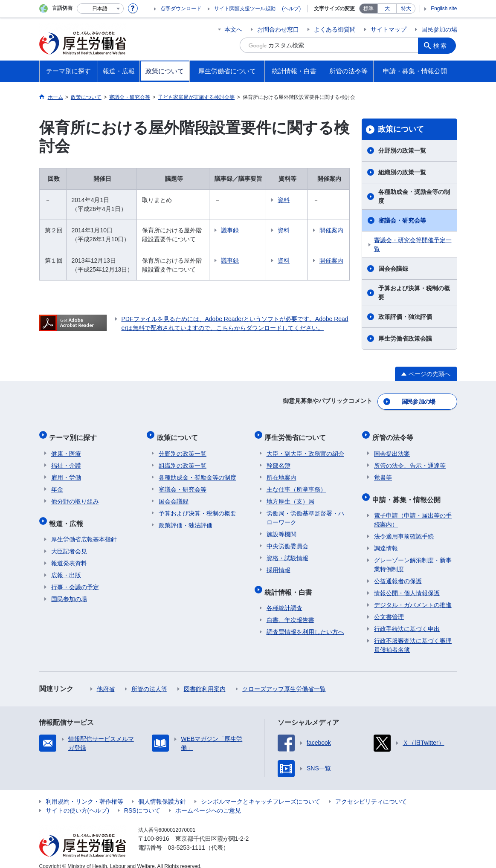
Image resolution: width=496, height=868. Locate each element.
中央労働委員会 (287, 541)
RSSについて (142, 801)
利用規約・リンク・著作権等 (84, 792)
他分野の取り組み (75, 496)
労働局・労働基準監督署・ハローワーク (305, 512)
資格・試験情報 (287, 553)
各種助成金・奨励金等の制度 (414, 196)
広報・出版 (66, 566)
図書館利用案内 (205, 680)
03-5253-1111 (187, 838)
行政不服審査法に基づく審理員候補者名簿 (413, 636)
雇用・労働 (66, 472)
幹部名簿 (278, 460)
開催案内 (333, 235)
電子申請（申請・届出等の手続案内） (413, 511)
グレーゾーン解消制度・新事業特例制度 (413, 555)
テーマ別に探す (75, 434)
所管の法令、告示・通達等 (410, 460)
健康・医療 (66, 448)
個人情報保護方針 (162, 792)
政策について (401, 129)
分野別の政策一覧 (402, 150)
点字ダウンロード (181, 9)
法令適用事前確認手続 (404, 527)
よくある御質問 (335, 29)
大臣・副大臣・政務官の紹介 (305, 448)
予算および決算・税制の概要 (414, 293)
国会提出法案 (392, 448)
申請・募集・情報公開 (408, 492)
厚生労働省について (297, 434)
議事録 (243, 230)
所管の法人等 (149, 680)
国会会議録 (393, 269)
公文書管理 (389, 608)
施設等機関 (281, 529)
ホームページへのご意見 (208, 801)
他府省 (106, 680)
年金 (57, 484)
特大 (406, 9)
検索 (442, 45)
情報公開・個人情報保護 (407, 584)
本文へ (233, 29)
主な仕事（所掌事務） (296, 484)
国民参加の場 (439, 29)
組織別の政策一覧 (402, 172)
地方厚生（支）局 (290, 496)
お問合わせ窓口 (278, 29)
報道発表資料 (69, 554)
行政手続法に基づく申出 (407, 619)
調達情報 (386, 539)
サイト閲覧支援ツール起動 (245, 9)
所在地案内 (281, 472)
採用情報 (278, 564)
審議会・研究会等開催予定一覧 (413, 244)
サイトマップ (389, 29)
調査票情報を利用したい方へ (305, 622)
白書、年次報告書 (290, 610)
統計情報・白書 (290, 584)
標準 (368, 9)
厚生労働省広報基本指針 (84, 530)
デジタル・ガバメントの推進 (413, 596)
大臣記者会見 (69, 542)
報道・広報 (68, 516)
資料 (297, 200)
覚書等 (383, 472)
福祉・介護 (66, 460)
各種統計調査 (284, 599)
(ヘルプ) (291, 9)
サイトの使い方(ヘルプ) (77, 801)
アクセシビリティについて (371, 792)
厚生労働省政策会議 (405, 339)
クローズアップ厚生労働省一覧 (284, 680)
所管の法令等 (394, 434)
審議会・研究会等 (402, 220)
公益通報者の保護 (398, 572)
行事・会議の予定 (75, 578)
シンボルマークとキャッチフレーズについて (261, 792)
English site (444, 9)
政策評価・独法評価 (405, 317)
